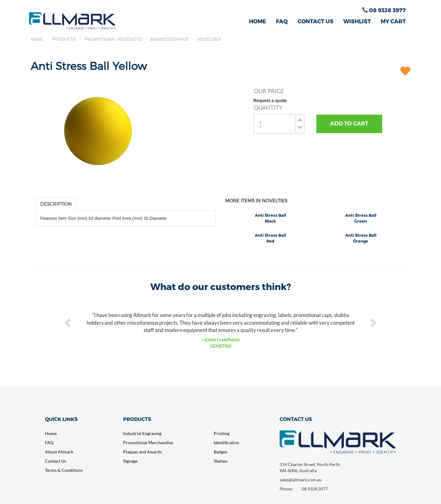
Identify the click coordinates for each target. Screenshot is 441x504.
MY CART (393, 21)
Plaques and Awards (142, 452)
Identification (226, 443)
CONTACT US (316, 21)
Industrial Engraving (142, 433)
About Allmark (59, 452)
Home (37, 39)
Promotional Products (113, 39)
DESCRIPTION (56, 204)
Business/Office (169, 39)
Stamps (221, 461)
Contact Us (56, 461)
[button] (68, 322)
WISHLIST (357, 21)
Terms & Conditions (64, 470)
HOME (258, 21)
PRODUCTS (137, 419)
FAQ (282, 21)
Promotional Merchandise (148, 443)
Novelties (209, 39)
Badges (221, 452)
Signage (130, 461)
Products (64, 39)
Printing (222, 433)
